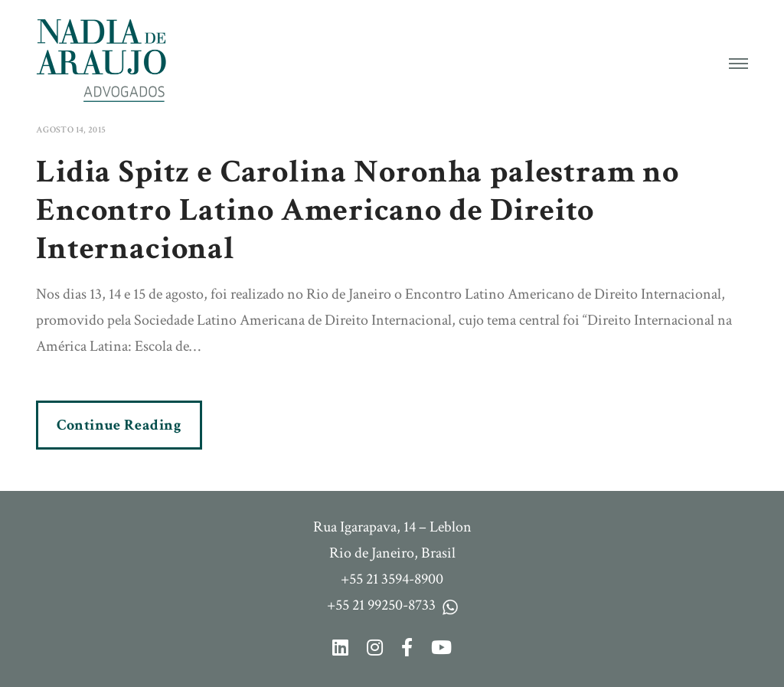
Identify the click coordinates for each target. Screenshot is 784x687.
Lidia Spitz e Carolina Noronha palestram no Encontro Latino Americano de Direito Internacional (358, 211)
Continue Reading (119, 425)
